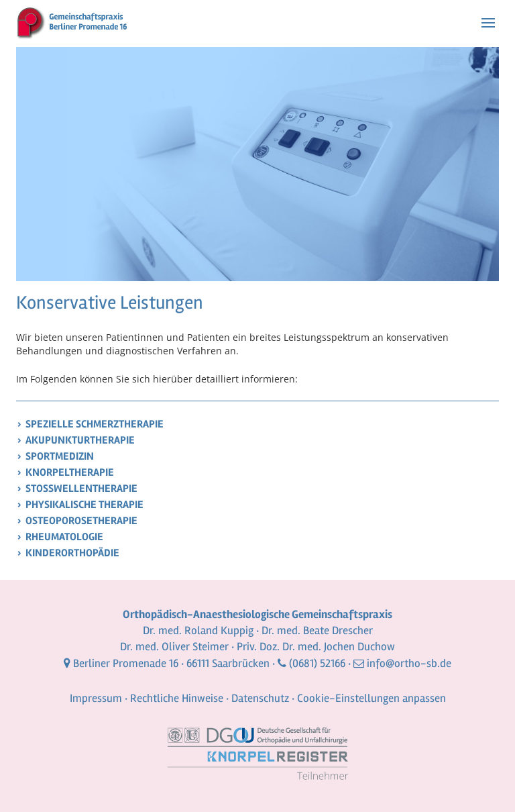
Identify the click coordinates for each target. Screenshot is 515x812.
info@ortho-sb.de (409, 663)
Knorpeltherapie (70, 472)
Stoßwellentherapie (81, 489)
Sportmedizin (60, 456)
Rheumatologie (64, 537)
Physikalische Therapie (84, 505)
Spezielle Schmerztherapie (95, 424)
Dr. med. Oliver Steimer (174, 647)
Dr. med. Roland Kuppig (198, 630)
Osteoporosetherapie (81, 521)
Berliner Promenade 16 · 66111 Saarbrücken (171, 663)
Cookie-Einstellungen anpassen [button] (371, 698)
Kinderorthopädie (72, 553)
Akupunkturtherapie (80, 440)
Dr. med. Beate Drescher (317, 630)
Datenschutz (260, 698)
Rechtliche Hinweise (177, 698)
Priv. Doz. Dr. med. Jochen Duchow (316, 647)
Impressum (96, 698)
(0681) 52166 (317, 663)
